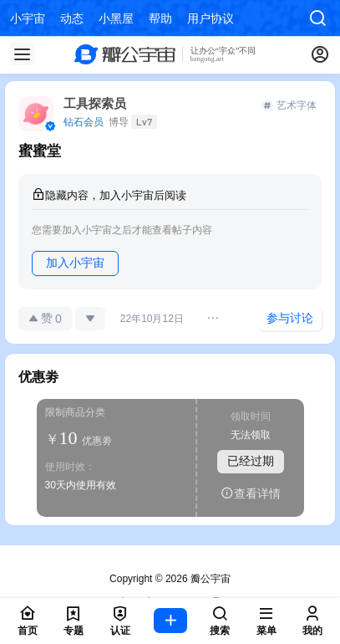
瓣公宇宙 (209, 579)
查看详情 (251, 493)
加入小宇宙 (75, 263)
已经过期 (251, 461)
